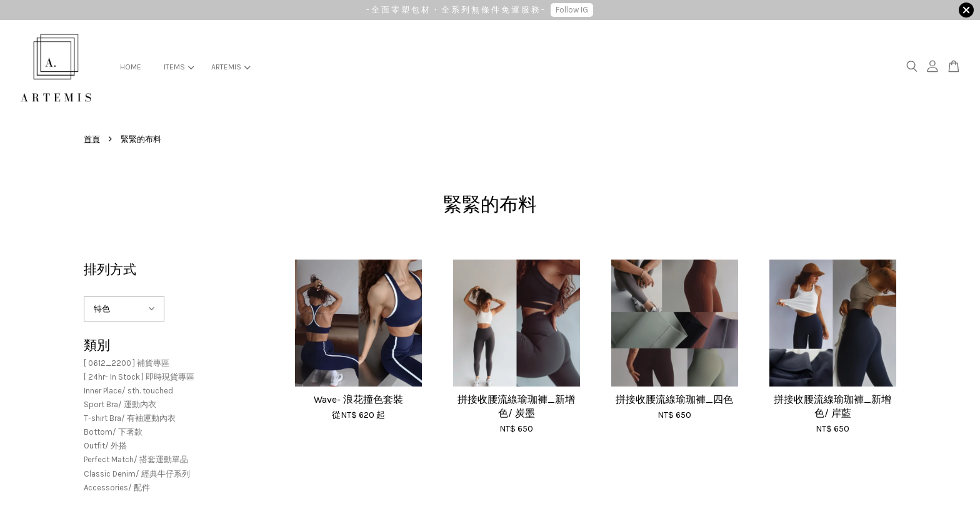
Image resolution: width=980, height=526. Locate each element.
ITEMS (179, 67)
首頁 (92, 139)
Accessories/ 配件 (117, 488)
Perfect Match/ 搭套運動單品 (136, 459)
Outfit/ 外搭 (105, 446)
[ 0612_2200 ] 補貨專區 (127, 363)
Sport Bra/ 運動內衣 (120, 404)
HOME (131, 67)
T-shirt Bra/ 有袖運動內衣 (130, 418)
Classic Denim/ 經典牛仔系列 (137, 474)
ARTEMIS (231, 67)
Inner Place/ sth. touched (128, 391)
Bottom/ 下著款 (113, 432)
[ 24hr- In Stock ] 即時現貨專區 (139, 377)
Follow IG (572, 10)
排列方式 (110, 270)
